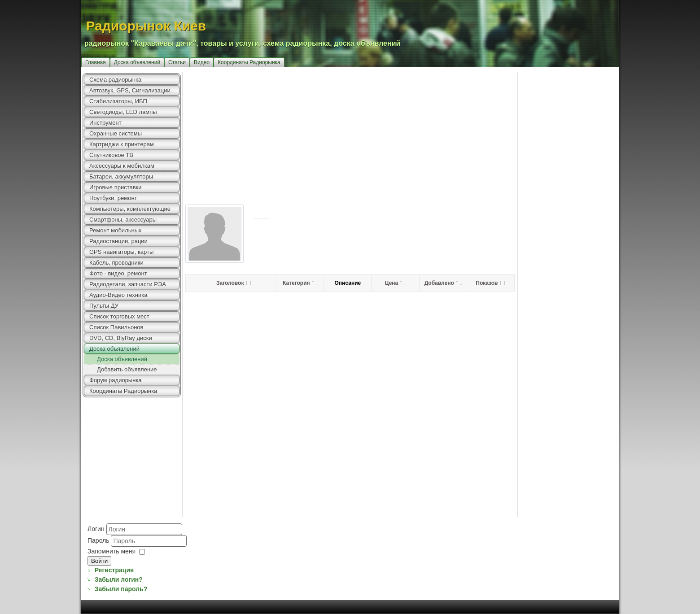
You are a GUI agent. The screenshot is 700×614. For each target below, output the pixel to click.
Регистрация (114, 570)
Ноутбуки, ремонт (113, 198)
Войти (99, 561)
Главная (96, 62)
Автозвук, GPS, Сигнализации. (131, 90)
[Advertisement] (401, 135)
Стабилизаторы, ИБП (118, 101)
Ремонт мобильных (116, 230)
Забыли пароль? (121, 589)
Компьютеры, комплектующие (130, 209)
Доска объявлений (137, 62)
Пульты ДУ (104, 306)
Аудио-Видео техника (118, 295)
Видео (202, 62)
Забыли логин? (119, 579)
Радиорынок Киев (146, 26)
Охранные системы (116, 133)
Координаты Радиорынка (249, 62)
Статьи (177, 62)
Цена (396, 283)
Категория (300, 283)
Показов (490, 283)
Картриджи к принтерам (122, 144)
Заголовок (234, 283)
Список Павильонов (116, 327)
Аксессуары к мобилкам (122, 166)
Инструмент (105, 123)
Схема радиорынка (115, 80)
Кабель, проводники (116, 263)
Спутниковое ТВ (111, 155)
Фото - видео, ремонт (118, 273)
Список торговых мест (119, 316)
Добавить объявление (127, 369)
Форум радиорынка (116, 380)
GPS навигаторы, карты (121, 252)
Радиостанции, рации (118, 241)
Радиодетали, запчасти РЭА (128, 284)
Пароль (99, 540)
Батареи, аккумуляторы (121, 176)
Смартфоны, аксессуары (123, 220)
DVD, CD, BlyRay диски (121, 338)
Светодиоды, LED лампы (123, 112)
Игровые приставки (116, 187)
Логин (96, 529)
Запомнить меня (112, 551)
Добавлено (443, 283)
